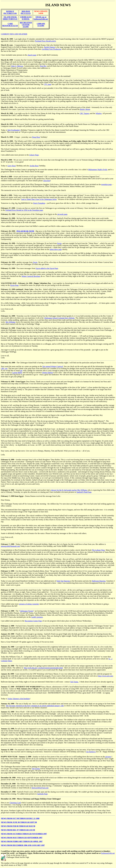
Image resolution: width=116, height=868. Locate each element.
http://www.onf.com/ (106, 676)
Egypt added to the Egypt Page (47, 268)
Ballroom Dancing (99, 581)
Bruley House (85, 109)
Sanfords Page (42, 794)
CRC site (4, 368)
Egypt (59, 243)
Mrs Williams (11, 322)
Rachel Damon (50, 47)
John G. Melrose (17, 66)
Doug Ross (36, 137)
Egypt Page (14, 285)
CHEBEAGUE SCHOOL (26, 18)
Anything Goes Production (52, 49)
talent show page (56, 249)
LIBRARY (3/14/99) (41, 25)
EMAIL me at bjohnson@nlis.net (41, 18)
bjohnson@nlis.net (108, 853)
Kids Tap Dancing (63, 581)
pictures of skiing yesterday (29, 604)
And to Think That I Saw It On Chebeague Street (39, 199)
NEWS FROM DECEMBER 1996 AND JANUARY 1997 (23, 845)
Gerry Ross (12, 166)
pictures (108, 757)
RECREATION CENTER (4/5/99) (26, 25)
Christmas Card (15, 803)
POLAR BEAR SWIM (25, 231)
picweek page (62, 214)
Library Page (34, 155)
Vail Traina (74, 682)
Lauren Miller (17, 373)
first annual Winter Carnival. (53, 366)
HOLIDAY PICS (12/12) (26, 12)
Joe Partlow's (91, 752)
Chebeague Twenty (27, 611)
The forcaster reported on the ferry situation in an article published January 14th (35, 706)
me (21, 371)
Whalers (99, 113)
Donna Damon (48, 373)
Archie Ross (34, 166)
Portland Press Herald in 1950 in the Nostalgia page (24, 210)
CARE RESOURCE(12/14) (10, 25)
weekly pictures (37, 617)
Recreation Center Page (33, 621)
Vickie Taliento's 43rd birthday (19, 699)
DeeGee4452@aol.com (40, 788)
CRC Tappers (85, 113)
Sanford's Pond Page (84, 492)
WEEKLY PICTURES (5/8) (10, 12)
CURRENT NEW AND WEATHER (14, 34)
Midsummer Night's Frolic (98, 170)
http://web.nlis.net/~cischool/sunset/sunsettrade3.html (43, 668)
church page (32, 55)
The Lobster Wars (98, 550)
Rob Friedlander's (14, 130)
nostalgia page (106, 184)
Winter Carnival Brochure (31, 276)
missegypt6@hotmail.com (10, 546)
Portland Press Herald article (45, 41)
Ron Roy (43, 66)
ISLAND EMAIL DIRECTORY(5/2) (10, 18)
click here (47, 181)
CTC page (48, 84)
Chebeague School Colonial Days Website (59, 318)
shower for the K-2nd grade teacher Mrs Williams (69, 490)
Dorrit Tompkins (39, 203)
